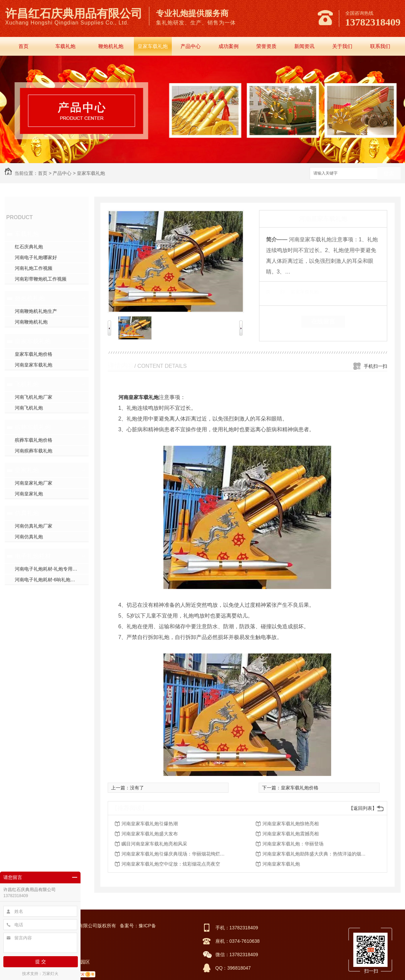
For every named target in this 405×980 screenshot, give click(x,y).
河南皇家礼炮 (29, 494)
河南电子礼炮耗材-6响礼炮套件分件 (52, 580)
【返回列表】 (363, 808)
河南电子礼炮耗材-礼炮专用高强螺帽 (52, 569)
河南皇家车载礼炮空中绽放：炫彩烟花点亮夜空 (171, 864)
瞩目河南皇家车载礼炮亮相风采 (154, 844)
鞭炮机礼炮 (111, 46)
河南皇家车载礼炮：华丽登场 (293, 844)
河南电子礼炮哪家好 (36, 257)
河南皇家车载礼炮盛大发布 (150, 834)
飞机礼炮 (27, 384)
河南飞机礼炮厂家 (34, 397)
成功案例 (229, 46)
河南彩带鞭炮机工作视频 (41, 279)
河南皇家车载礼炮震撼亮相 (291, 834)
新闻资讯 (304, 46)
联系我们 (380, 46)
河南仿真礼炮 (29, 537)
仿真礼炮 (27, 513)
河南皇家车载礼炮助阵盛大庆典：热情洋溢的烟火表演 (316, 854)
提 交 (41, 962)
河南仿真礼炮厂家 (34, 526)
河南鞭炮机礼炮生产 (36, 311)
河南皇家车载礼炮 (34, 365)
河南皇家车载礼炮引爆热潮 (150, 824)
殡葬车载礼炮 (33, 427)
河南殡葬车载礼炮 (34, 451)
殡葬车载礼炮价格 (34, 440)
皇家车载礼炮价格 (34, 354)
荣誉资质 (266, 46)
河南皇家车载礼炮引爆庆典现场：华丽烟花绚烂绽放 (175, 854)
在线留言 (323, 322)
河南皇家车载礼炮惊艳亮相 (291, 824)
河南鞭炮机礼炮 (31, 322)
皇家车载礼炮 (153, 46)
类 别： (278, 292)
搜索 (389, 174)
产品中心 (191, 46)
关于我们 (342, 46)
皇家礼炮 (27, 470)
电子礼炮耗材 (33, 556)
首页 (23, 46)
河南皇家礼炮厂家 (34, 483)
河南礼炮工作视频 (34, 268)
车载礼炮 (65, 46)
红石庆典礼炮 (29, 247)
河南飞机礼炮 (29, 408)
